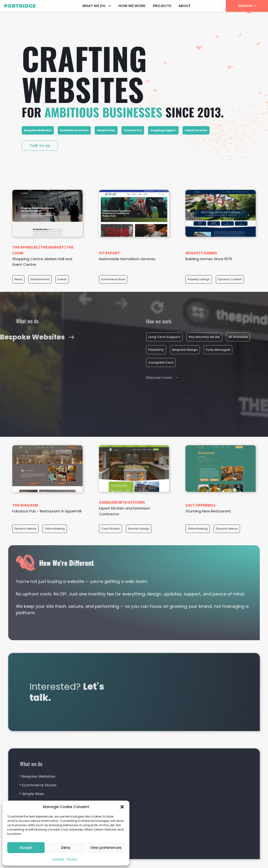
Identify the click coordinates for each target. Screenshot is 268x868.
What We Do (94, 6)
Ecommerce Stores (74, 130)
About (184, 6)
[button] (122, 807)
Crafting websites (84, 73)
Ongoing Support (163, 130)
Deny (66, 848)
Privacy (72, 859)
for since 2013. (123, 112)
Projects (162, 6)
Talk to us (40, 146)
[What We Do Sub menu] (110, 6)
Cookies (58, 859)
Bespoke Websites (38, 130)
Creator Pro (133, 130)
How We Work (132, 6)
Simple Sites (106, 130)
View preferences (106, 848)
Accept (26, 848)
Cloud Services (196, 130)
